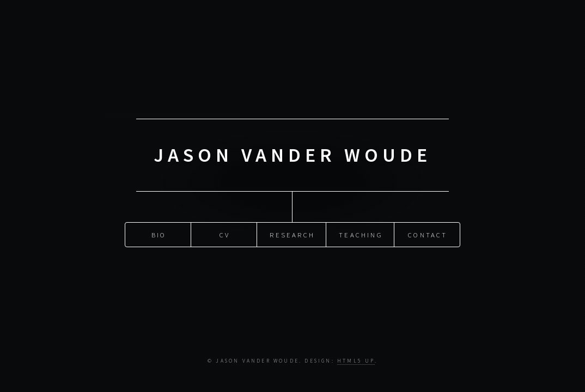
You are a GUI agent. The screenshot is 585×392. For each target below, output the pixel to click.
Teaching (361, 234)
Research (292, 234)
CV (225, 234)
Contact (428, 234)
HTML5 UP (356, 361)
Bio (159, 234)
